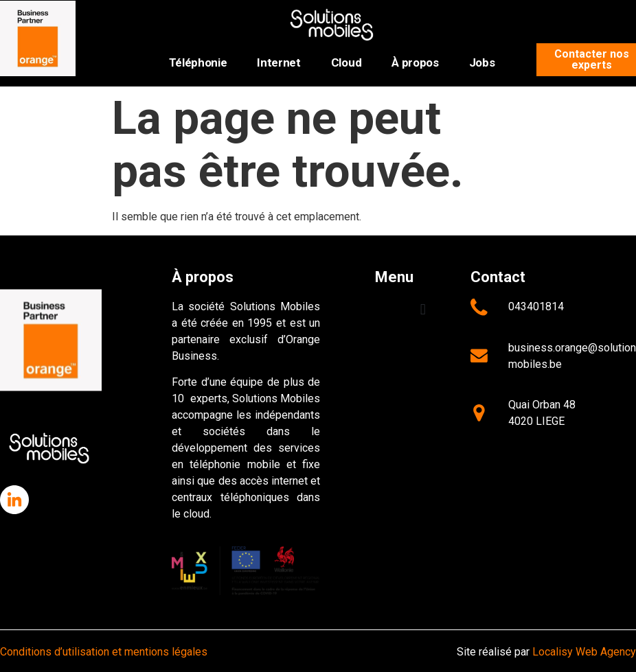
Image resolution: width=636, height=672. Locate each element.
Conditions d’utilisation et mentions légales (104, 652)
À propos (415, 62)
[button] (423, 310)
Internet (279, 62)
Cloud (346, 62)
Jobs (482, 62)
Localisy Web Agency (584, 652)
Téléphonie (198, 62)
